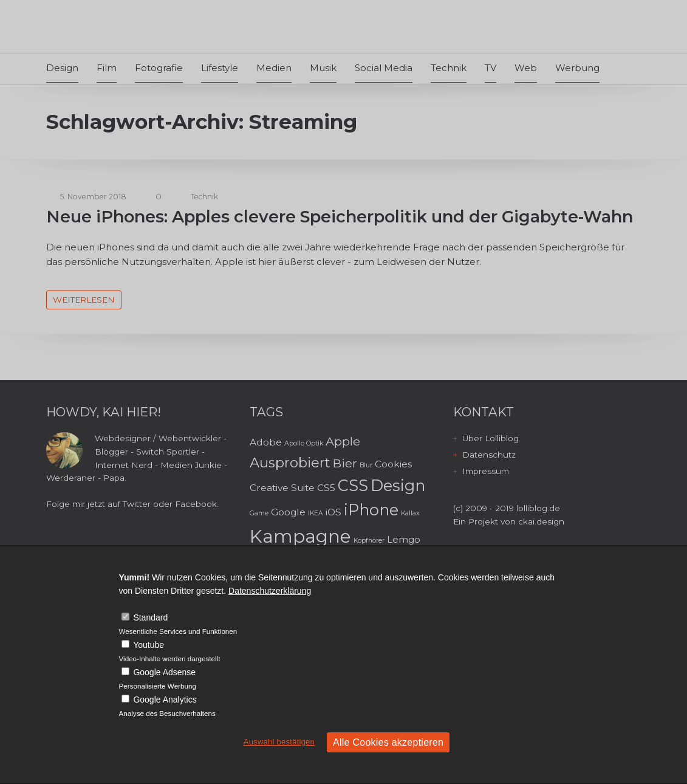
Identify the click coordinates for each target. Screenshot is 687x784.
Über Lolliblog (490, 438)
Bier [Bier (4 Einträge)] (345, 463)
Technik (449, 68)
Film (107, 68)
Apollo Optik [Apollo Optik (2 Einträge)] (304, 443)
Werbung (577, 68)
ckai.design (541, 521)
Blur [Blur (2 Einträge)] (366, 465)
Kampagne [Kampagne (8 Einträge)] (300, 536)
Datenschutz (489, 455)
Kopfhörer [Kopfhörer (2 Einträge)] (369, 541)
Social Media (384, 68)
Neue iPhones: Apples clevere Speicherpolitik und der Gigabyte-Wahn (340, 217)
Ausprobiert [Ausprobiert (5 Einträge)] (290, 462)
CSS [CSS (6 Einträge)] (353, 485)
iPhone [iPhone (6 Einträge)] (371, 510)
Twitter (137, 504)
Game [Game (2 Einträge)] (259, 513)
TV (490, 68)
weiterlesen (84, 300)
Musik (323, 68)
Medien (274, 68)
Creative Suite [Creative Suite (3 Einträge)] (282, 488)
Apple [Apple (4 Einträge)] (343, 441)
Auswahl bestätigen (279, 742)
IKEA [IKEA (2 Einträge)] (316, 513)
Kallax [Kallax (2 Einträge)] (410, 513)
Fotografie (159, 68)
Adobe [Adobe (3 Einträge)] (266, 442)
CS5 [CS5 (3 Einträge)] (326, 488)
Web (526, 68)
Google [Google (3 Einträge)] (288, 512)
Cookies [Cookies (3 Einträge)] (393, 464)
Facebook (196, 504)
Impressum (486, 471)
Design (62, 68)
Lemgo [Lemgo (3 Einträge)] (404, 539)
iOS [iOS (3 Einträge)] (333, 512)
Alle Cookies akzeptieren (388, 742)
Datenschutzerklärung (270, 591)
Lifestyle (220, 68)
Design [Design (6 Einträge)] (398, 485)
